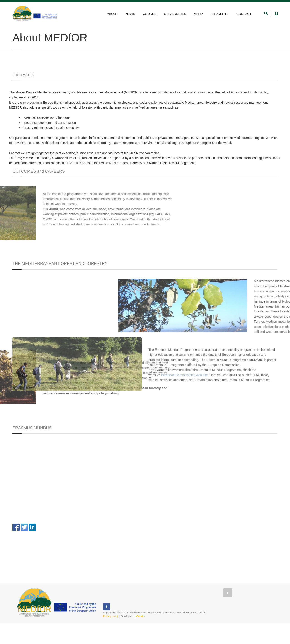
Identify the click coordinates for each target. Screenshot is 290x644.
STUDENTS (220, 14)
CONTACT (244, 14)
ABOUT (112, 14)
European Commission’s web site (184, 266)
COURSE (150, 14)
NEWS (130, 14)
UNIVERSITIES (175, 14)
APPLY (199, 14)
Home (16, 30)
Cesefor (141, 637)
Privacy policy (111, 637)
